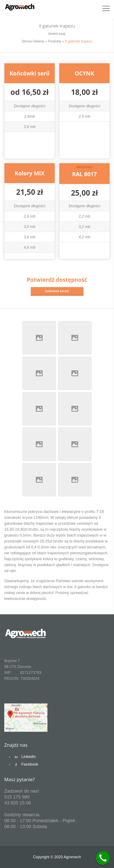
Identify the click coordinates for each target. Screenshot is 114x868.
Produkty (55, 41)
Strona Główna (33, 41)
